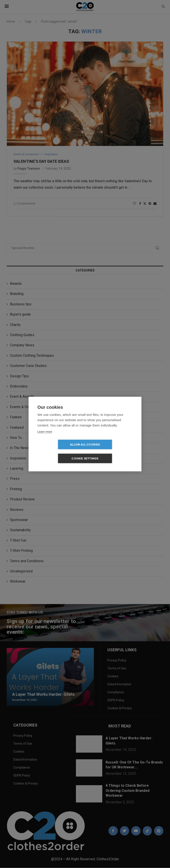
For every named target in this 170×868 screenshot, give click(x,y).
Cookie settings (111, 451)
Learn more (45, 439)
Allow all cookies (59, 451)
